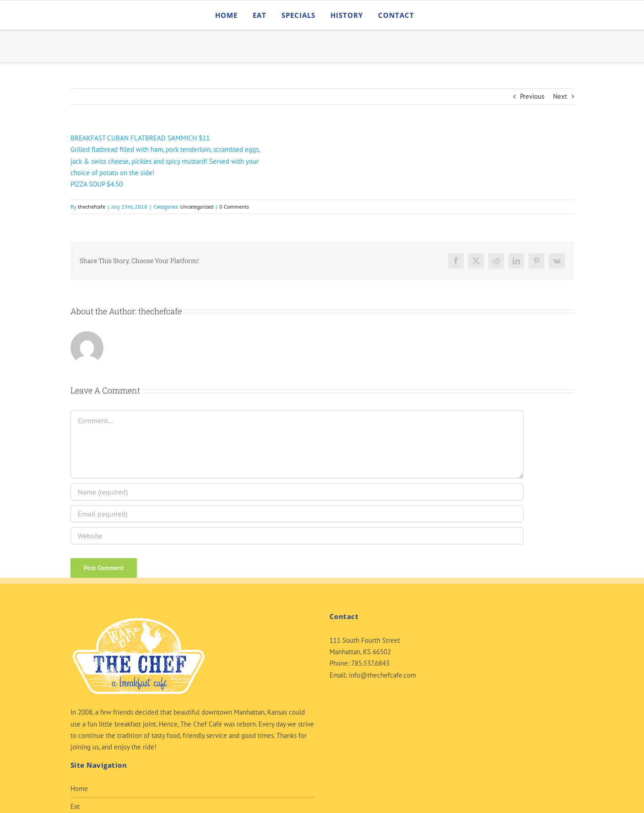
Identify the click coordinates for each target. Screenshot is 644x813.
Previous (532, 96)
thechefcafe (92, 207)
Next (560, 96)
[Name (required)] (297, 492)
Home (79, 789)
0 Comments (234, 207)
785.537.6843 (370, 663)
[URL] (297, 536)
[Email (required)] (297, 514)
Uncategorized (197, 207)
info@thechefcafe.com (382, 675)
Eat (75, 806)
